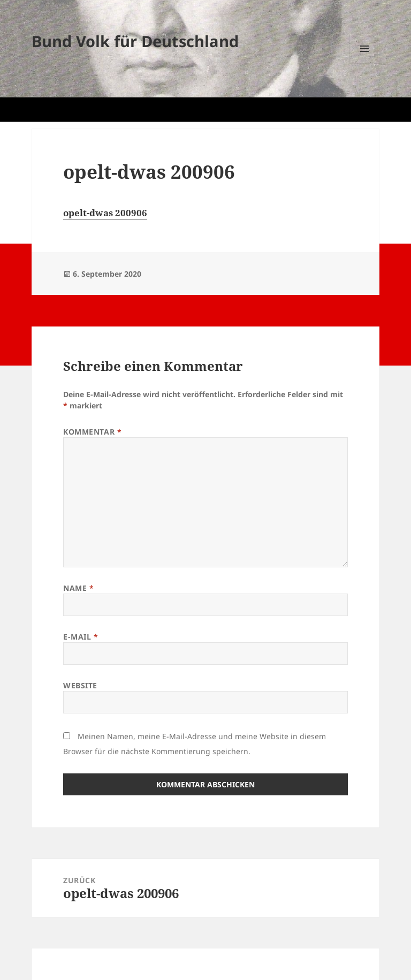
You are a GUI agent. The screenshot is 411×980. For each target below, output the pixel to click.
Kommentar (92, 432)
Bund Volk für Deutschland (135, 41)
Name (78, 588)
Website (80, 685)
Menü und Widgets (365, 63)
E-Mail (81, 637)
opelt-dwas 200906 (105, 213)
